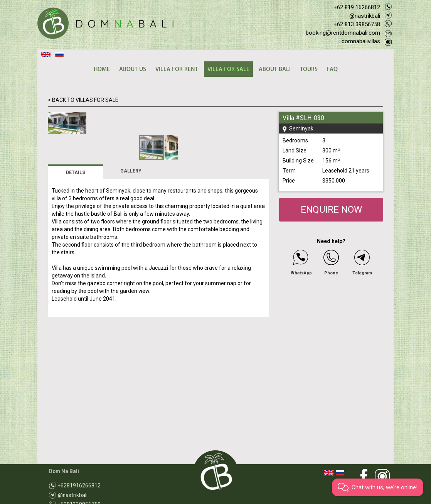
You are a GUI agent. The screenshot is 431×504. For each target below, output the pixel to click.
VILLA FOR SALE (228, 69)
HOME (102, 69)
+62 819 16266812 (357, 7)
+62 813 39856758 (357, 24)
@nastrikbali (365, 16)
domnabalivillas (361, 41)
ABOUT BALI (275, 69)
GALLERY (131, 276)
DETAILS (76, 277)
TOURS (309, 69)
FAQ (332, 69)
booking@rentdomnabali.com (343, 33)
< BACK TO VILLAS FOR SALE (83, 100)
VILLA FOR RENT (177, 69)
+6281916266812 (79, 485)
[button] (262, 119)
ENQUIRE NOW (331, 210)
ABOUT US (133, 69)
